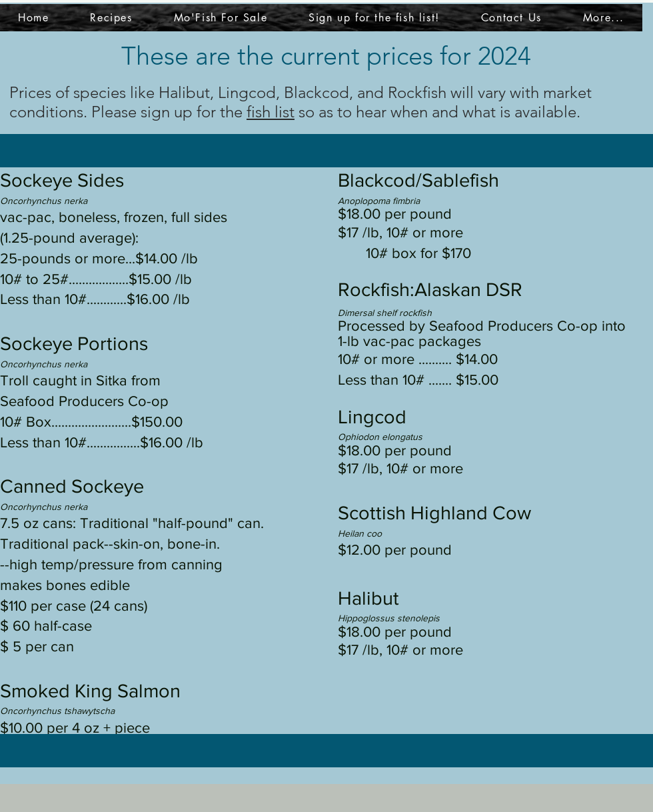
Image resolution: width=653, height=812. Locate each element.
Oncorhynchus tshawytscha (57, 711)
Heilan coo (360, 533)
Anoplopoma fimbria (379, 201)
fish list (271, 112)
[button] (604, 18)
